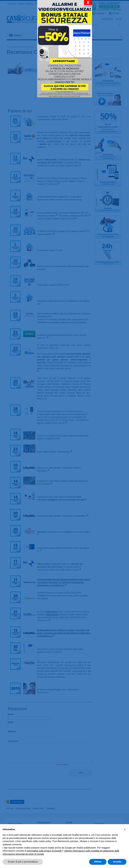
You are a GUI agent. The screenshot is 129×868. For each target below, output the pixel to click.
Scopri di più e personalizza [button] (23, 862)
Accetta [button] (117, 862)
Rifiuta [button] (98, 862)
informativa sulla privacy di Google (44, 851)
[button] (125, 829)
